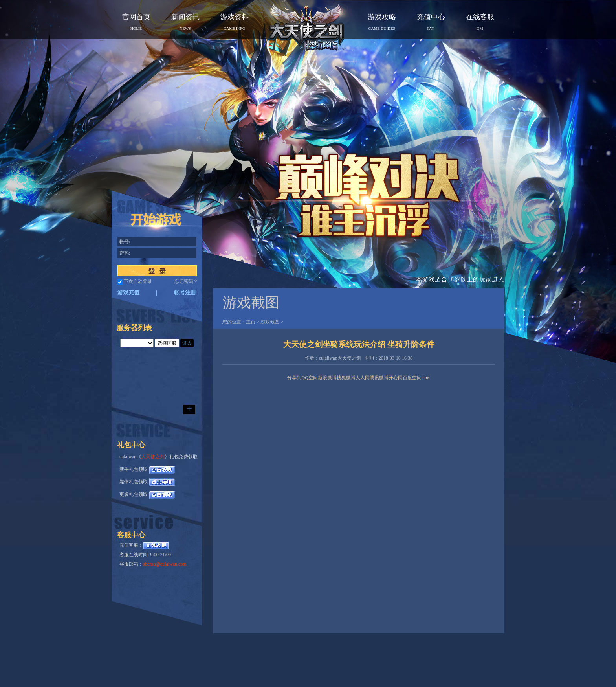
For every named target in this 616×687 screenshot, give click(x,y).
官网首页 (136, 22)
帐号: (125, 242)
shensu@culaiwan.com (165, 564)
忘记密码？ (186, 281)
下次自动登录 (138, 281)
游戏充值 (128, 293)
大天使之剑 (153, 457)
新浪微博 (327, 378)
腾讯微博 (379, 378)
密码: (125, 253)
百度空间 (412, 378)
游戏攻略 (382, 22)
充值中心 (431, 22)
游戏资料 (235, 22)
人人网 (363, 378)
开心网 (396, 378)
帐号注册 (185, 293)
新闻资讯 (185, 22)
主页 (251, 322)
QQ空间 (309, 378)
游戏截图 (270, 322)
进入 (187, 343)
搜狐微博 (346, 378)
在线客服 (480, 22)
